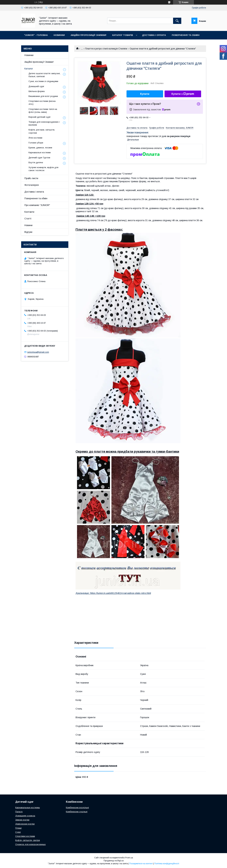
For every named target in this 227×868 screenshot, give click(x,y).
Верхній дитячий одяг (40, 117)
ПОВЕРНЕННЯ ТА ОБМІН (186, 35)
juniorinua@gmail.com (38, 352)
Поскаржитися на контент (141, 864)
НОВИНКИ (59, 35)
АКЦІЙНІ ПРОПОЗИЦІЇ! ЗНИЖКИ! (89, 35)
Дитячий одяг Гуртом (39, 158)
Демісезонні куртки (25, 824)
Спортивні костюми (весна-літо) (42, 103)
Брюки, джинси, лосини (40, 148)
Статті (28, 219)
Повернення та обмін (36, 198)
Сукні (18, 832)
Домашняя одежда (25, 816)
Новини (28, 225)
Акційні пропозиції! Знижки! (39, 62)
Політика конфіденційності (167, 864)
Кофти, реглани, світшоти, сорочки (42, 131)
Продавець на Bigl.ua (114, 861)
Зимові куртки (22, 820)
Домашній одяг (36, 86)
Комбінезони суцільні (77, 812)
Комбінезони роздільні (77, 808)
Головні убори (36, 143)
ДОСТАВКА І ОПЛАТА (154, 35)
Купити (145, 94)
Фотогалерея (32, 185)
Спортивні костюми (25, 836)
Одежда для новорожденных (30, 844)
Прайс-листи (31, 178)
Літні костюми (35, 138)
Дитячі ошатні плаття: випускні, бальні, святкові (44, 75)
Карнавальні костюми (40, 152)
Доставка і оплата (34, 192)
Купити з (183, 94)
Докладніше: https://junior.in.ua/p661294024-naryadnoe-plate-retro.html (113, 593)
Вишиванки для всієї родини (43, 96)
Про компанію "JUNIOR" (37, 205)
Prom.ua (129, 858)
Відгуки (28, 232)
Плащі (18, 828)
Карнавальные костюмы (28, 808)
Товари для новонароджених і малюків (44, 123)
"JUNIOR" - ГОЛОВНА (36, 35)
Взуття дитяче (36, 162)
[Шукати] (177, 21)
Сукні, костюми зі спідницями (43, 81)
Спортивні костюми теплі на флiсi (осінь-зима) (43, 111)
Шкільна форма (37, 91)
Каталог (29, 69)
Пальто (19, 812)
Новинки (29, 55)
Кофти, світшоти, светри (28, 840)
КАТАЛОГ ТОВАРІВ (123, 35)
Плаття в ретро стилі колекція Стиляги (106, 49)
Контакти (29, 212)
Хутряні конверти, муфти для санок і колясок (43, 169)
